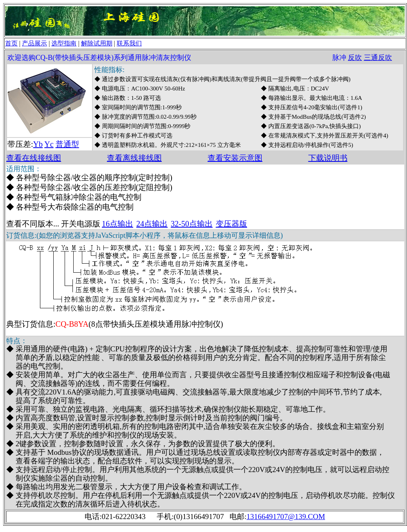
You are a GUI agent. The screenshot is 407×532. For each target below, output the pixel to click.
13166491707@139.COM (286, 517)
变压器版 (232, 224)
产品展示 (34, 43)
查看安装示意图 (235, 158)
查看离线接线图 (134, 158)
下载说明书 (328, 158)
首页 (11, 43)
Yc (49, 144)
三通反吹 (378, 58)
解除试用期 (97, 43)
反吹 (355, 58)
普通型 (67, 144)
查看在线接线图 (34, 158)
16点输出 (118, 224)
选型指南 (64, 43)
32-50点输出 (192, 224)
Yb (38, 144)
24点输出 (152, 224)
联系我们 (129, 43)
